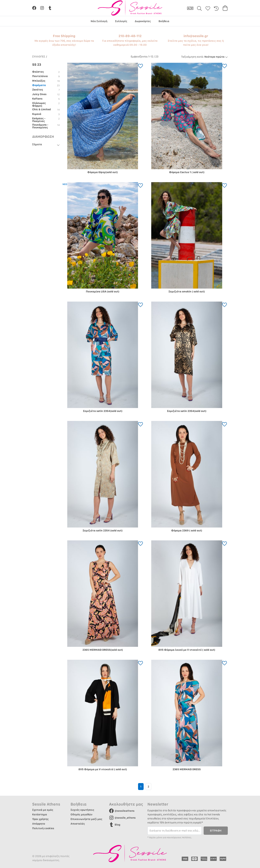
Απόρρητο (39, 824)
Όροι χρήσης (40, 819)
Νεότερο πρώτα (204, 57)
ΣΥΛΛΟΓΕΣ (39, 56)
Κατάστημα (40, 814)
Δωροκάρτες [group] (143, 21)
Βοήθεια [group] (164, 21)
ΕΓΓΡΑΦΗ (216, 831)
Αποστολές (78, 824)
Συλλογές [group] (121, 21)
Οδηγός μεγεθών (81, 814)
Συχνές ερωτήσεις (82, 810)
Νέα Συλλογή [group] (99, 21)
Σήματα (37, 144)
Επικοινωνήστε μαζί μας (86, 819)
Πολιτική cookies (43, 828)
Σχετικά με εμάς (43, 810)
